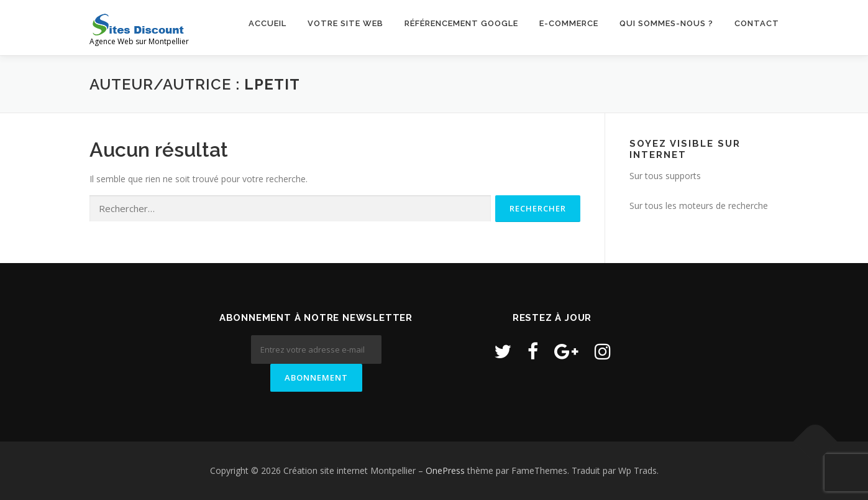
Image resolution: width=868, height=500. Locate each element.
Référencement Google (461, 23)
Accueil (267, 23)
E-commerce (569, 23)
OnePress (445, 470)
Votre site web (345, 23)
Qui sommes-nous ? (666, 23)
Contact (757, 23)
